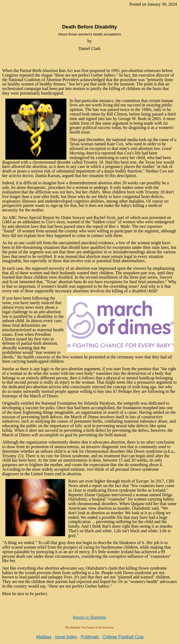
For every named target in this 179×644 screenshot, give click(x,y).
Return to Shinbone (89, 617)
